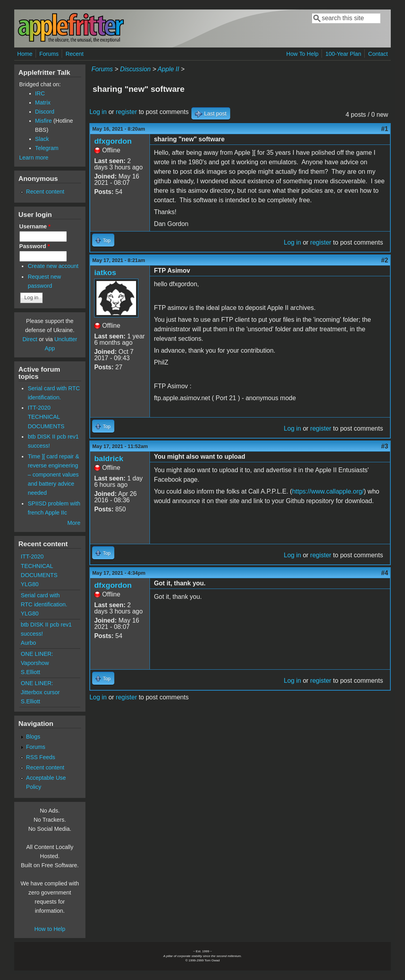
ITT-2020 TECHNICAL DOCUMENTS (46, 417)
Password (35, 246)
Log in (98, 112)
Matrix (43, 103)
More (74, 523)
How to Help (50, 929)
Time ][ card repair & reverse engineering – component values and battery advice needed (53, 475)
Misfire (44, 121)
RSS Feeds (41, 757)
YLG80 (30, 584)
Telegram (47, 148)
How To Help (302, 54)
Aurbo (28, 643)
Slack (42, 139)
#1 (385, 129)
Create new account (53, 266)
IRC (40, 93)
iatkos (105, 273)
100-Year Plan (343, 54)
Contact (378, 54)
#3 (385, 446)
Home (25, 54)
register (126, 112)
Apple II (168, 69)
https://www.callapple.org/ (328, 491)
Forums (49, 54)
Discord (45, 112)
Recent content (45, 192)
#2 (385, 260)
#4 (385, 573)
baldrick (109, 459)
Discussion (135, 69)
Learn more (34, 158)
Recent (75, 54)
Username (35, 226)
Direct (30, 339)
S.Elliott (31, 672)
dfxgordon (113, 141)
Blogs (33, 737)
